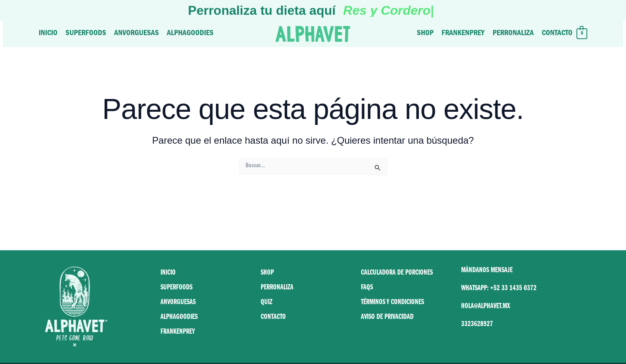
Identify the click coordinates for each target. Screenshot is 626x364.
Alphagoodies (190, 34)
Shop (425, 34)
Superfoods (86, 34)
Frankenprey (463, 34)
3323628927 (477, 325)
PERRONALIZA (277, 288)
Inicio (48, 34)
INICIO (168, 273)
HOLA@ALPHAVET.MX (486, 307)
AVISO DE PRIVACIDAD (387, 318)
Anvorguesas (137, 34)
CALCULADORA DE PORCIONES (397, 273)
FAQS (367, 288)
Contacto (557, 34)
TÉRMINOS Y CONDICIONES (392, 303)
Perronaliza (513, 34)
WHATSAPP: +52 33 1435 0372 (499, 289)
